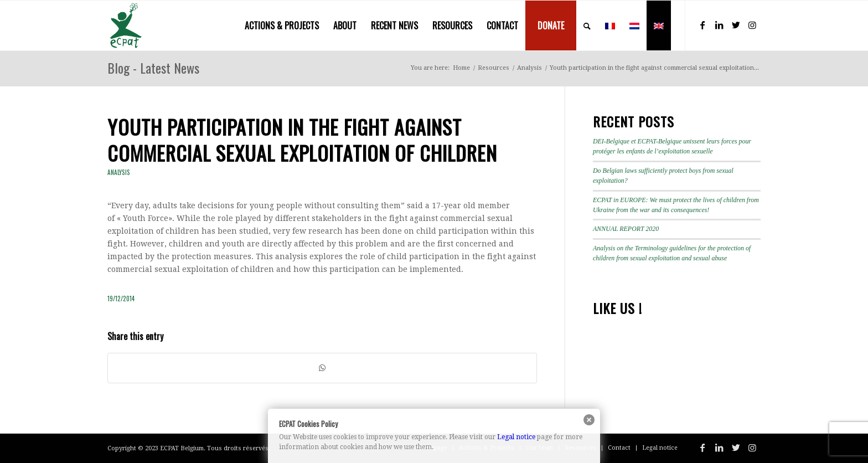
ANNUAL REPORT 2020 (626, 229)
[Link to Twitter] (736, 25)
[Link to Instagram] (752, 25)
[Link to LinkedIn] (719, 25)
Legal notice (516, 437)
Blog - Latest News (153, 68)
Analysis (119, 172)
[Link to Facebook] (702, 25)
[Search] (587, 25)
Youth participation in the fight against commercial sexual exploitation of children (302, 140)
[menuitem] (282, 25)
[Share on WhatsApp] (322, 368)
